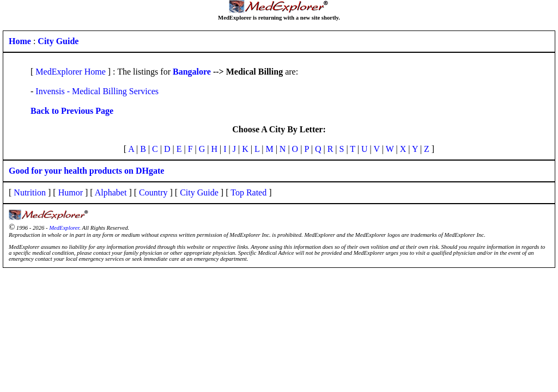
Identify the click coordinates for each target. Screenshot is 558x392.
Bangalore (192, 72)
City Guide (199, 192)
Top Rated (248, 192)
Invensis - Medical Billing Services (97, 91)
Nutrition (30, 192)
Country (153, 192)
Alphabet (111, 192)
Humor (71, 192)
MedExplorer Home (70, 72)
